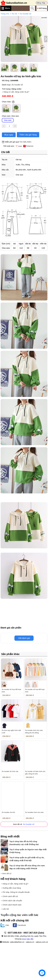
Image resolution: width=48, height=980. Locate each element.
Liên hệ (6, 909)
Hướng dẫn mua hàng (12, 888)
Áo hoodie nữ (26, 14)
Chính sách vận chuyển (12, 901)
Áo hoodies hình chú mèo (34, 812)
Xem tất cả (7, 873)
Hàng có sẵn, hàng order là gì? (16, 92)
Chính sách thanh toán (12, 905)
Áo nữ (15, 14)
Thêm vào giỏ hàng (28, 135)
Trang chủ (5, 14)
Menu (8, 8)
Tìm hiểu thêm (25, 142)
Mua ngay (9, 135)
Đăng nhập (41, 3)
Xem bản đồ (28, 939)
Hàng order (16, 89)
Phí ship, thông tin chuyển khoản (16, 892)
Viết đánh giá (24, 638)
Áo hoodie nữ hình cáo (10, 771)
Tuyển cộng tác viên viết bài (19, 915)
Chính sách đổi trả (10, 896)
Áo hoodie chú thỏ (8, 812)
